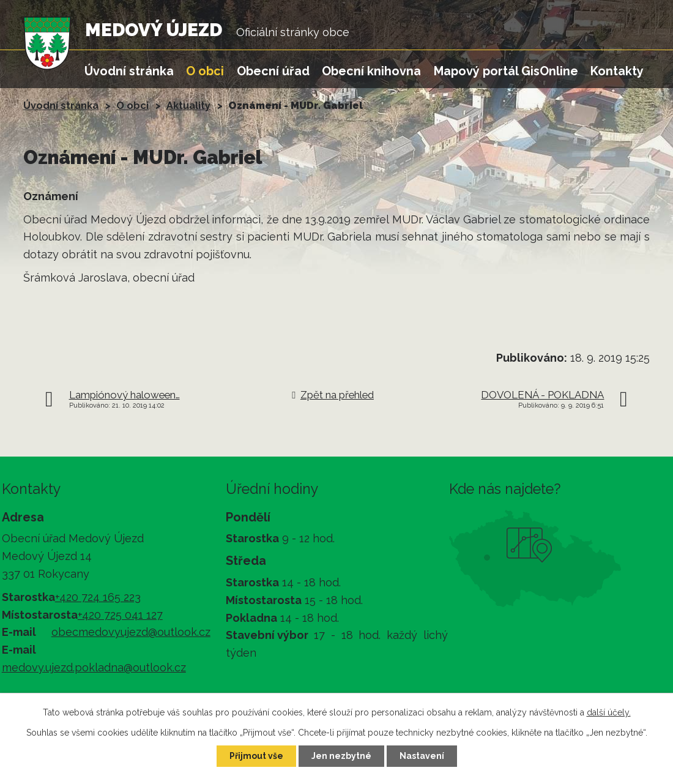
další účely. (609, 712)
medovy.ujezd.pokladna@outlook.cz (94, 667)
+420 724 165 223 (98, 597)
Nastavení (422, 756)
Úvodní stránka (129, 71)
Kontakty (617, 71)
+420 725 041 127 (120, 615)
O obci (205, 71)
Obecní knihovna (371, 71)
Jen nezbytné (341, 756)
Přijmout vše (256, 756)
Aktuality (188, 106)
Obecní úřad (273, 71)
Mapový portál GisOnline (506, 71)
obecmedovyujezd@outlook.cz (131, 632)
